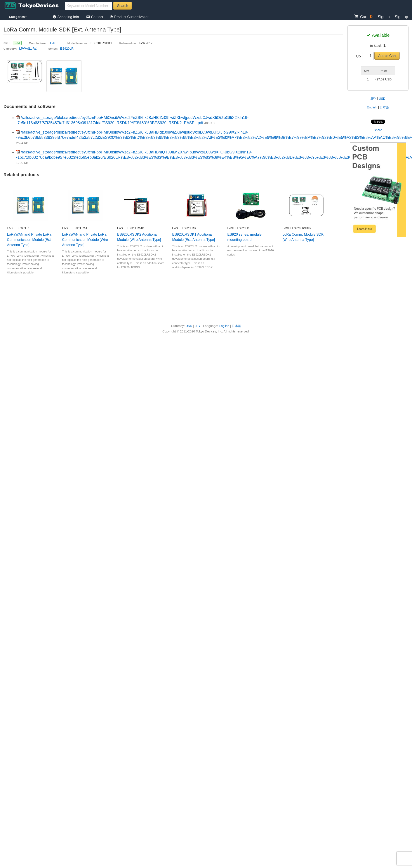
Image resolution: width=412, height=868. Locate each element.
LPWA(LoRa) (28, 49)
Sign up (401, 17)
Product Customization (129, 17)
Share (378, 130)
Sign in (384, 17)
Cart (361, 17)
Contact (95, 17)
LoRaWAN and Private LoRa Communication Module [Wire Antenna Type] (85, 240)
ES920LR (67, 49)
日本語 (384, 107)
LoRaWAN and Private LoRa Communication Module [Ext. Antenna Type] (29, 240)
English (372, 107)
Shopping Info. (67, 17)
